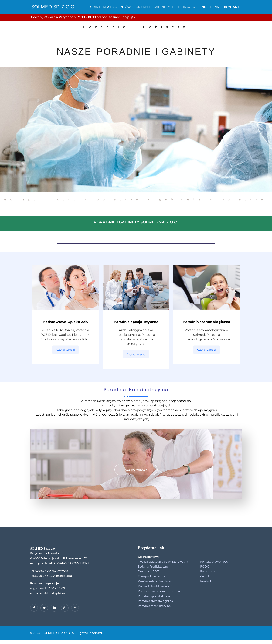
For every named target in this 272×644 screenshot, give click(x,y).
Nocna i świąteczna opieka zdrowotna (163, 561)
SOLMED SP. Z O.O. (53, 7)
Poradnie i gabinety (152, 7)
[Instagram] (75, 608)
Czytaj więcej (66, 350)
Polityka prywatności (214, 561)
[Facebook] (34, 608)
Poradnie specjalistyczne (154, 596)
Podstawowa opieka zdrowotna (159, 591)
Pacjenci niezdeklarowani (155, 586)
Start (95, 7)
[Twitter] (44, 608)
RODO (205, 566)
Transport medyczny (151, 576)
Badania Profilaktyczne (153, 566)
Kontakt (232, 7)
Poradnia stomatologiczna (155, 601)
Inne (218, 7)
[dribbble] (65, 608)
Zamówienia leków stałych (156, 581)
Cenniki (204, 7)
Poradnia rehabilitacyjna (154, 606)
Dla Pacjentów (117, 7)
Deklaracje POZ (148, 571)
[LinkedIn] (54, 608)
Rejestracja (184, 7)
